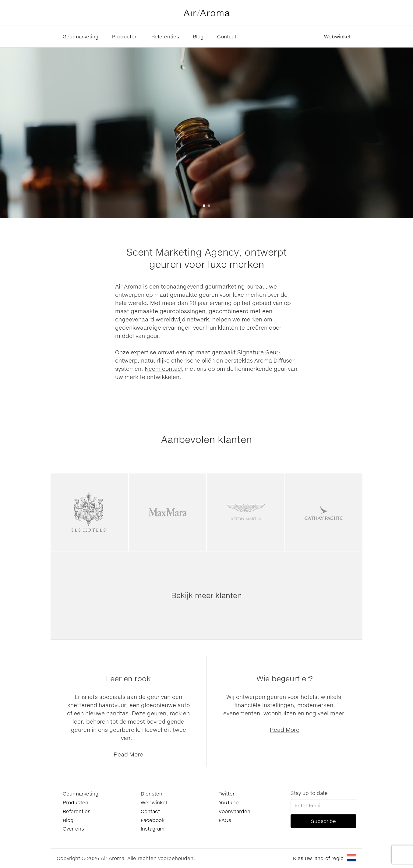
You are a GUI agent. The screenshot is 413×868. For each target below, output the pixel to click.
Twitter (227, 794)
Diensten (152, 794)
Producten (125, 36)
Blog (198, 36)
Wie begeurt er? (285, 678)
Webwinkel (337, 36)
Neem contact (164, 369)
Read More (128, 754)
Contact (227, 36)
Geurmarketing (81, 36)
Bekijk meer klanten (206, 595)
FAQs (225, 820)
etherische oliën (193, 360)
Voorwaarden (235, 811)
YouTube (229, 802)
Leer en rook (128, 678)
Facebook (153, 820)
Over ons (73, 829)
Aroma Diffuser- (275, 360)
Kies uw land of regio (318, 858)
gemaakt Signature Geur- (246, 352)
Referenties (165, 36)
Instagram (153, 829)
